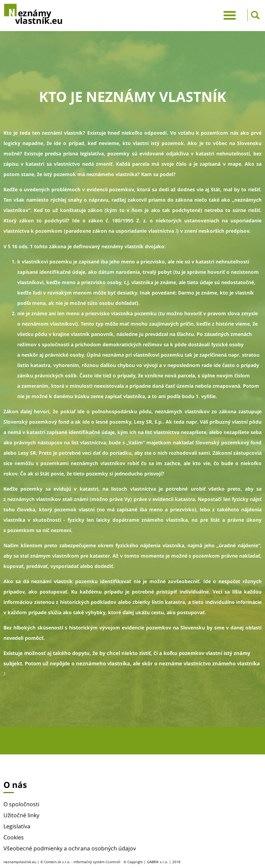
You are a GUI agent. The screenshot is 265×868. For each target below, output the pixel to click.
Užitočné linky (21, 815)
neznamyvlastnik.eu (20, 862)
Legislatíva (17, 826)
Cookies (14, 837)
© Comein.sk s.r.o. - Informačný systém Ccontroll (80, 862)
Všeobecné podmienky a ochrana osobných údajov (70, 848)
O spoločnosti (21, 804)
